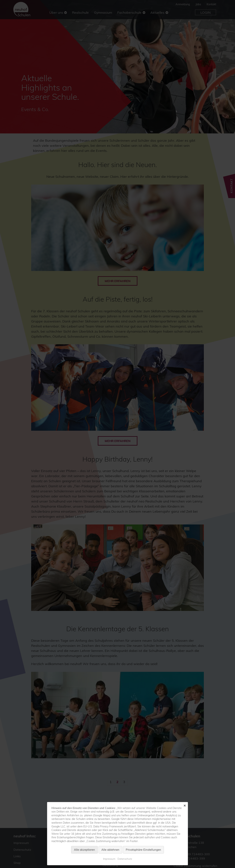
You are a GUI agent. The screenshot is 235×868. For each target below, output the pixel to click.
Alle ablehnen (110, 850)
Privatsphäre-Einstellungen (143, 850)
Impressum (109, 859)
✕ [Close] (185, 806)
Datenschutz (125, 859)
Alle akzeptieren (84, 850)
